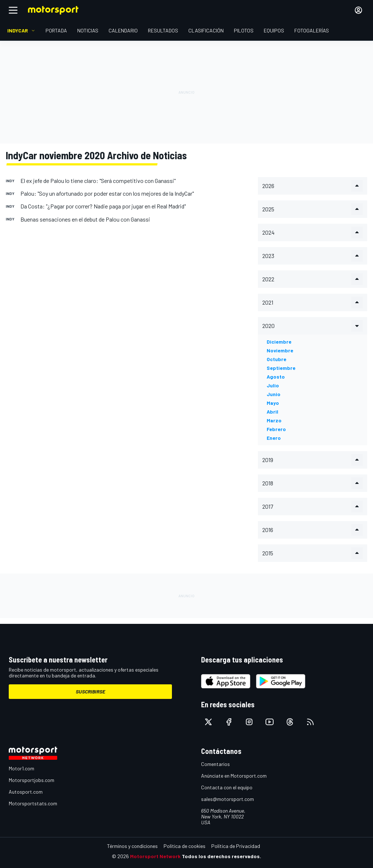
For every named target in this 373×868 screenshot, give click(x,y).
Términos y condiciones (132, 846)
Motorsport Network (155, 856)
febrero (276, 429)
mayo (273, 403)
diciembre (279, 342)
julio (273, 385)
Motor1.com (21, 768)
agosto (276, 377)
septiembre (281, 368)
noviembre (280, 350)
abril (272, 412)
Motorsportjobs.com (32, 780)
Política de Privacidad (236, 846)
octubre (276, 359)
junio (274, 394)
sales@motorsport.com (227, 799)
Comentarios (215, 764)
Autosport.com (26, 792)
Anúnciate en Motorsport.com (234, 776)
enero (274, 438)
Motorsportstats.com (33, 803)
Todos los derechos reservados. (221, 856)
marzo (274, 420)
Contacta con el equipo (227, 787)
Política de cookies (184, 846)
